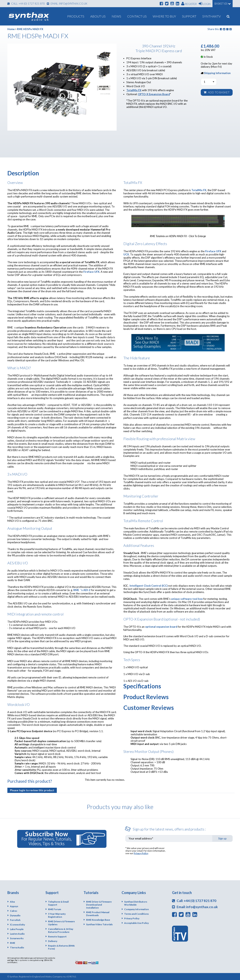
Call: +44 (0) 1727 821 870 (26, 4)
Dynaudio (15, 915)
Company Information (136, 909)
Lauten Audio (17, 934)
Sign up (222, 838)
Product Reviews (146, 697)
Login (205, 4)
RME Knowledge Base (98, 920)
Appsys (14, 906)
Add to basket (217, 92)
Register (189, 4)
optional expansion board (161, 627)
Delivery (53, 941)
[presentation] (202, 855)
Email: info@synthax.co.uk (67, 4)
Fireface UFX (91, 272)
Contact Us (137, 16)
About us (98, 16)
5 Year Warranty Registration (57, 915)
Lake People (17, 929)
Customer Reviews (149, 707)
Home (11, 29)
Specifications (142, 686)
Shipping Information (217, 73)
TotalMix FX (134, 90)
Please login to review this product (32, 790)
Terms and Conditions (136, 914)
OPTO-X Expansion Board (154, 94)
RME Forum (55, 909)
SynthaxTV (211, 16)
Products (76, 16)
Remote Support (57, 937)
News (116, 16)
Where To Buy (164, 16)
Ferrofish (15, 920)
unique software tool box (187, 599)
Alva (12, 902)
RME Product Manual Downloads (98, 914)
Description (23, 173)
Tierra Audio (17, 947)
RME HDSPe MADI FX (30, 29)
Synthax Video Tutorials (99, 924)
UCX (126, 254)
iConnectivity (17, 925)
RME (13, 943)
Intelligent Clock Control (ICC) (149, 586)
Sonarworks (17, 938)
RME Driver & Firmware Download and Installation (99, 905)
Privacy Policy (141, 853)
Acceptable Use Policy (136, 923)
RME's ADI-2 (82, 590)
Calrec (14, 911)
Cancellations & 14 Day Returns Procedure (61, 930)
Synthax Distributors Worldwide (136, 903)
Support (189, 16)
